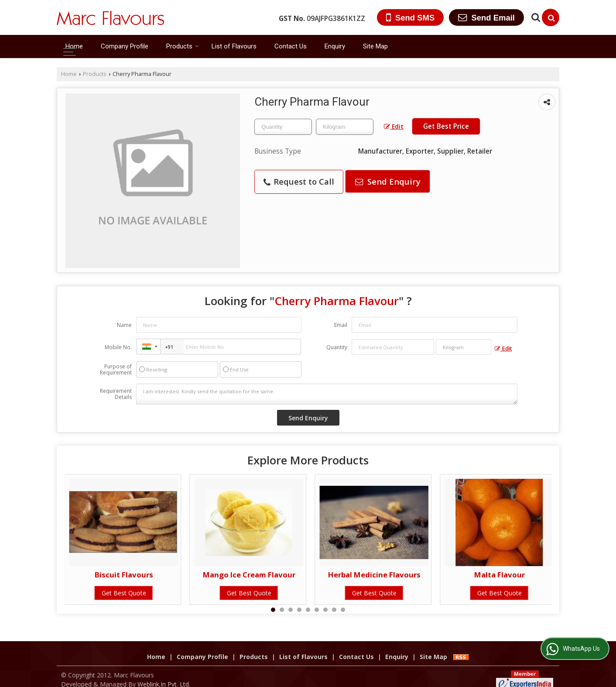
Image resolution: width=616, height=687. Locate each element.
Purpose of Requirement (116, 370)
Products (183, 46)
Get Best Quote (124, 593)
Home (74, 46)
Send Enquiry (388, 181)
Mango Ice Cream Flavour (249, 575)
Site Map (375, 46)
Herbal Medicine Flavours (374, 575)
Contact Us (291, 46)
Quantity (337, 347)
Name (124, 325)
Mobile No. (118, 347)
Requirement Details (116, 394)
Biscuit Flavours (124, 575)
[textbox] (345, 127)
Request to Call (299, 181)
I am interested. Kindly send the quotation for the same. (327, 394)
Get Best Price (446, 126)
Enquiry (335, 46)
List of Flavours (234, 46)
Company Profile (125, 46)
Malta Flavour (500, 575)
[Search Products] (535, 17)
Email (341, 325)
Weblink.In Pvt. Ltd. (164, 675)
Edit (394, 126)
